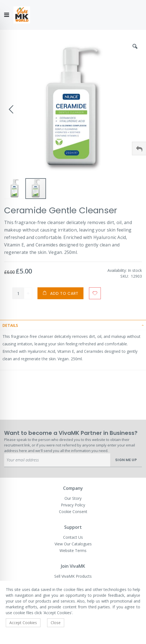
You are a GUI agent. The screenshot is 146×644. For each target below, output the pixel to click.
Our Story (73, 498)
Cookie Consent (73, 512)
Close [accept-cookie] (56, 623)
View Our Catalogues (73, 544)
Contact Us (73, 537)
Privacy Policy (73, 505)
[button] (135, 51)
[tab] (73, 325)
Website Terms (73, 550)
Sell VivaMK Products (73, 576)
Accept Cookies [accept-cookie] (23, 623)
